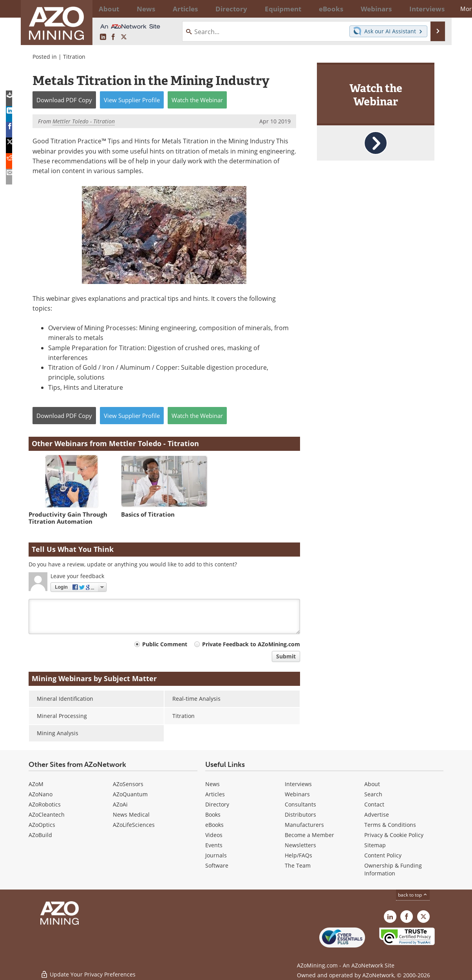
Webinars (297, 794)
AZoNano (41, 794)
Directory (215, 9)
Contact (374, 804)
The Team (298, 865)
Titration (74, 57)
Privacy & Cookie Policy (394, 835)
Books (213, 815)
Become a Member (309, 835)
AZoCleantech (47, 815)
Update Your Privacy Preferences (88, 970)
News (212, 784)
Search (373, 794)
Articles (215, 794)
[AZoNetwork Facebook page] (113, 37)
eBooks (214, 825)
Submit (286, 656)
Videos (214, 835)
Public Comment (165, 644)
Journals (216, 855)
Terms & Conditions (390, 825)
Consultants (300, 804)
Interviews (298, 784)
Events (214, 845)
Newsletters (300, 845)
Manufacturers (304, 825)
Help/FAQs (298, 855)
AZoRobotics (45, 804)
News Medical (131, 815)
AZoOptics (42, 825)
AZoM (36, 784)
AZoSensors (128, 784)
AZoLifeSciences (134, 825)
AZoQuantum (130, 794)
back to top (413, 895)
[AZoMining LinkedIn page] (103, 37)
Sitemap (375, 845)
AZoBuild (40, 835)
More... (433, 9)
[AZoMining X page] (124, 37)
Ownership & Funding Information (393, 869)
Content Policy (383, 855)
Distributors (300, 815)
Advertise (377, 815)
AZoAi (120, 804)
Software (217, 865)
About (372, 784)
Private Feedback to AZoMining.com (251, 644)
